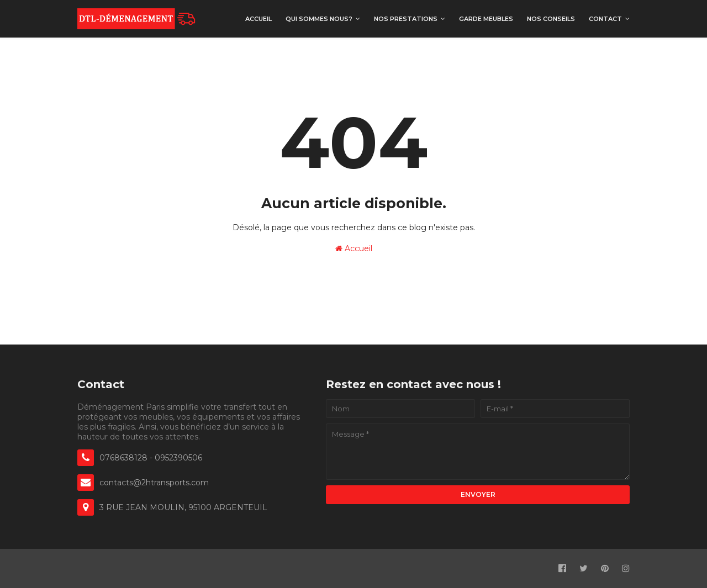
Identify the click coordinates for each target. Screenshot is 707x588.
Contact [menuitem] (605, 19)
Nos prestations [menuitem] (406, 19)
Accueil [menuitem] (258, 19)
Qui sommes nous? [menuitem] (319, 19)
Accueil (354, 248)
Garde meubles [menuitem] (486, 19)
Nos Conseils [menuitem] (551, 19)
